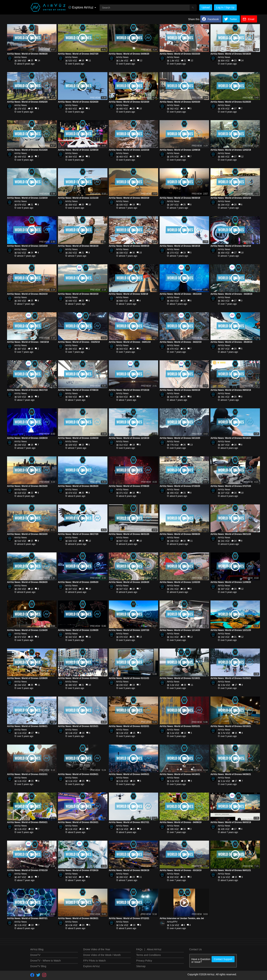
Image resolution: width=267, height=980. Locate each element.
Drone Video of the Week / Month (102, 955)
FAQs (139, 949)
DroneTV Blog (38, 966)
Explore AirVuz (92, 966)
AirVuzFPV (172, 922)
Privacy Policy (144, 961)
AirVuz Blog (37, 949)
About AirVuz (154, 949)
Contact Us (196, 949)
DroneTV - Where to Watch (45, 961)
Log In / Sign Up (225, 7)
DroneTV (35, 955)
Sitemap (141, 966)
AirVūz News (21, 57)
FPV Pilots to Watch (95, 961)
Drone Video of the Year (97, 949)
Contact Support (223, 959)
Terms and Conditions (148, 955)
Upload (206, 7)
